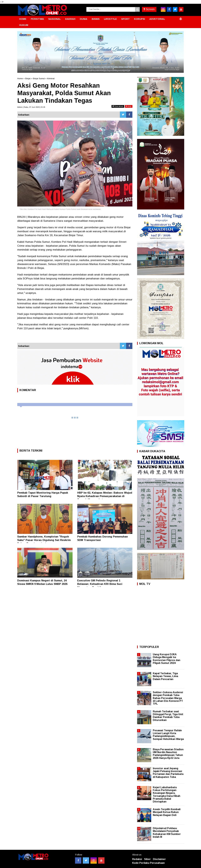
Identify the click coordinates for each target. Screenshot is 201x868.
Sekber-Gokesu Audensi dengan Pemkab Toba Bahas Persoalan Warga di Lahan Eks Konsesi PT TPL (168, 698)
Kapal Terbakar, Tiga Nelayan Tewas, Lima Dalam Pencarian (165, 676)
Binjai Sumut (39, 78)
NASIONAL (55, 19)
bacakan (118, 106)
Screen (149, 9)
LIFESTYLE (110, 19)
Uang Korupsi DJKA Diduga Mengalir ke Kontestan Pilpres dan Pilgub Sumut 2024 (167, 659)
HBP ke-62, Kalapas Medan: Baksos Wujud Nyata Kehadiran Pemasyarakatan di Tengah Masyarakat (105, 496)
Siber (147, 859)
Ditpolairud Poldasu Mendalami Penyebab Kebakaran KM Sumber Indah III (167, 833)
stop (129, 106)
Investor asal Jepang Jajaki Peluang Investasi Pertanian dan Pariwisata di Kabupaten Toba (168, 773)
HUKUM (24, 25)
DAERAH (70, 19)
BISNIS (96, 19)
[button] (181, 18)
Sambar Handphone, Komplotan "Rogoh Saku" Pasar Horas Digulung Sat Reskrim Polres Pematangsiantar (44, 540)
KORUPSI (140, 19)
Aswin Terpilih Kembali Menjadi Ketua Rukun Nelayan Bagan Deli (167, 812)
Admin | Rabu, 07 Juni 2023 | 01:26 (31, 107)
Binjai (28, 78)
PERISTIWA (37, 19)
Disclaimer (159, 859)
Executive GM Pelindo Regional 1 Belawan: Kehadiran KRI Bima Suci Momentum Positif (100, 584)
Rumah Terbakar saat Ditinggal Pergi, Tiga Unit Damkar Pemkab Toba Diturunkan (168, 716)
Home (20, 78)
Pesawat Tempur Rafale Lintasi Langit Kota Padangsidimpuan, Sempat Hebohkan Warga (168, 735)
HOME (23, 19)
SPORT (125, 19)
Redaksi (137, 859)
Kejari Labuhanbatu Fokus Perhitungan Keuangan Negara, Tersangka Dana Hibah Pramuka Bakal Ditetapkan (167, 794)
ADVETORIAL (157, 19)
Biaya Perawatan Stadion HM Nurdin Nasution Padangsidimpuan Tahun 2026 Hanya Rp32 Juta (168, 754)
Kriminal (51, 78)
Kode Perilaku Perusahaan (148, 863)
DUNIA (84, 19)
